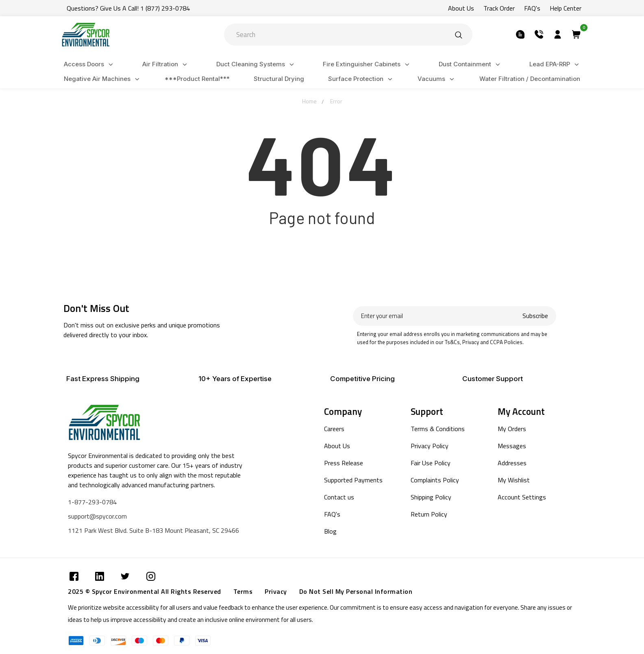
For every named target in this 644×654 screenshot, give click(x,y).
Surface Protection (361, 79)
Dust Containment (471, 64)
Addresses (512, 463)
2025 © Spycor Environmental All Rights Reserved (145, 591)
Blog (330, 531)
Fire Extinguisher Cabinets (367, 64)
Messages (512, 446)
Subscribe (535, 316)
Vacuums (437, 79)
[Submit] (459, 35)
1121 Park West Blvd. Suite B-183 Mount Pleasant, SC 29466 (153, 530)
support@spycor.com (97, 516)
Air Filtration (166, 64)
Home (309, 101)
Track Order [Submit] (499, 8)
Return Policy (429, 514)
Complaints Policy (435, 480)
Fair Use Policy (431, 463)
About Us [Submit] (461, 8)
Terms (243, 591)
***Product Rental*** (197, 79)
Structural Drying (279, 79)
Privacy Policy (430, 446)
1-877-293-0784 (92, 502)
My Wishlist (514, 480)
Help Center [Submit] (566, 8)
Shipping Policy (431, 497)
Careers (334, 429)
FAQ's (332, 514)
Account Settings (522, 497)
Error (336, 101)
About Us (337, 446)
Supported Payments (353, 480)
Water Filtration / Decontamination (530, 79)
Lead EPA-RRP (555, 64)
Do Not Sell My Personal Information (356, 591)
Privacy (276, 591)
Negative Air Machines (103, 79)
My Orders (512, 429)
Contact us (339, 497)
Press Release (344, 463)
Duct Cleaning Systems (256, 64)
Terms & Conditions (438, 429)
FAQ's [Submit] (532, 8)
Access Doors (90, 64)
